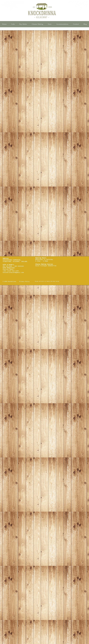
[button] (13, 24)
